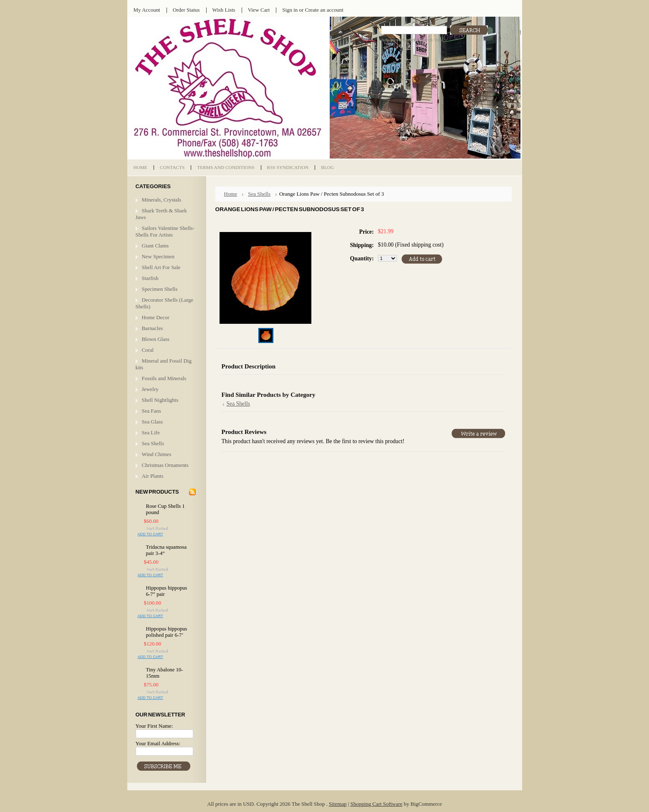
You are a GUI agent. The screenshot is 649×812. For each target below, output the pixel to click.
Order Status (186, 10)
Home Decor (156, 317)
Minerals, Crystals (162, 200)
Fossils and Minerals (164, 378)
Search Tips (431, 40)
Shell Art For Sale (161, 267)
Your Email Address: (158, 743)
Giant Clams (155, 246)
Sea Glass (153, 422)
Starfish (150, 278)
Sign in (290, 10)
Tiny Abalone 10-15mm (165, 673)
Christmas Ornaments (165, 465)
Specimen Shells (160, 289)
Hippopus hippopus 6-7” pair (167, 591)
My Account (147, 10)
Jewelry (150, 389)
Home (231, 194)
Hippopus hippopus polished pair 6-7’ (167, 632)
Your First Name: (154, 726)
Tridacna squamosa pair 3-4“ (167, 550)
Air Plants (153, 476)
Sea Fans (152, 411)
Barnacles (153, 328)
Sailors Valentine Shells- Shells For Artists (165, 231)
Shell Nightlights (160, 400)
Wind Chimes (157, 454)
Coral (148, 350)
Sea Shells (153, 443)
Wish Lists (224, 10)
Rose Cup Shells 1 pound (165, 509)
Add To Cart (150, 534)
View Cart (259, 10)
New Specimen (158, 256)
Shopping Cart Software (376, 804)
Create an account (324, 10)
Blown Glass (156, 339)
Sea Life (151, 432)
